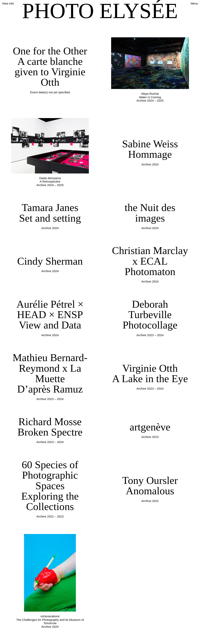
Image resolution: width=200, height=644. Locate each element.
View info (8, 3)
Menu (194, 3)
